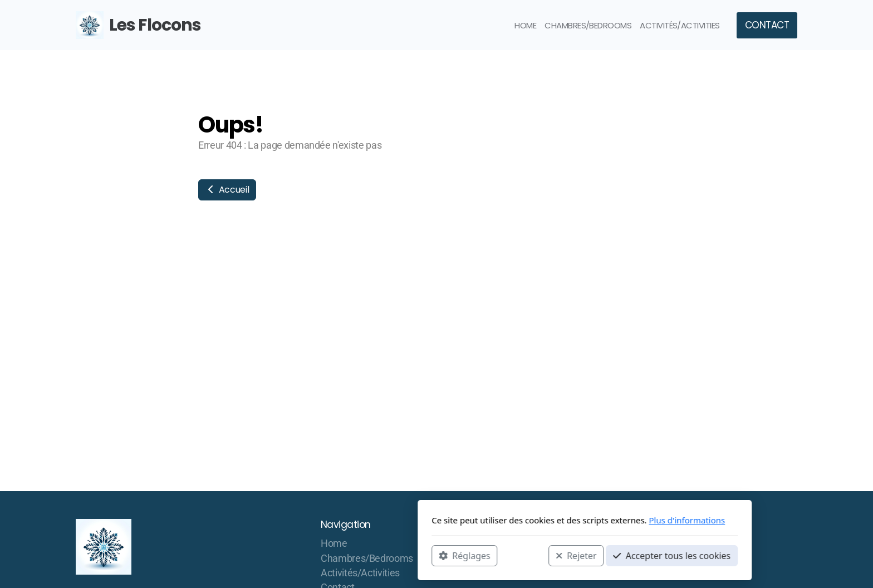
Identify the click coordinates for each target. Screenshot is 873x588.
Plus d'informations (539, 520)
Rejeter (428, 555)
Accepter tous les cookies (524, 555)
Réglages (316, 555)
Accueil (227, 190)
